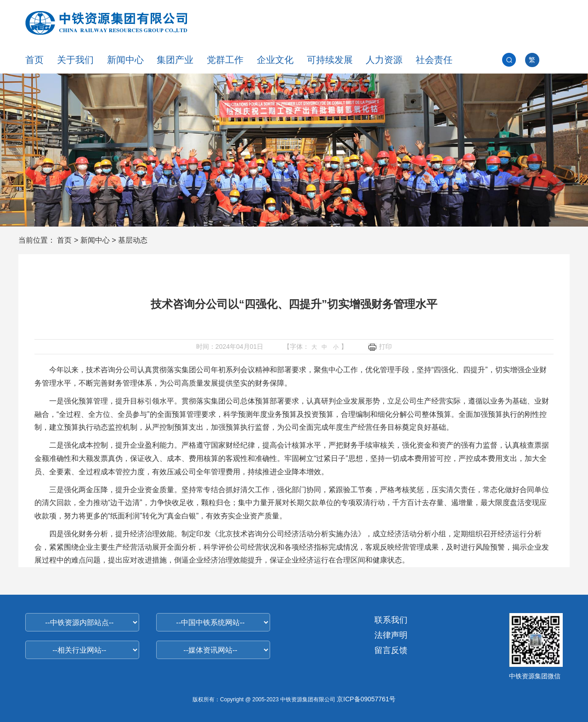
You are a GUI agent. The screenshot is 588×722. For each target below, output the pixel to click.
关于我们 (75, 60)
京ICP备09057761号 (366, 699)
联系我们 (391, 620)
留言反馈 (391, 650)
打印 (380, 347)
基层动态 (133, 240)
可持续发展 (330, 60)
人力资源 (384, 60)
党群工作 (225, 60)
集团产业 (175, 60)
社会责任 (434, 60)
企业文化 (275, 60)
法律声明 (391, 635)
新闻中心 (125, 60)
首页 (34, 60)
